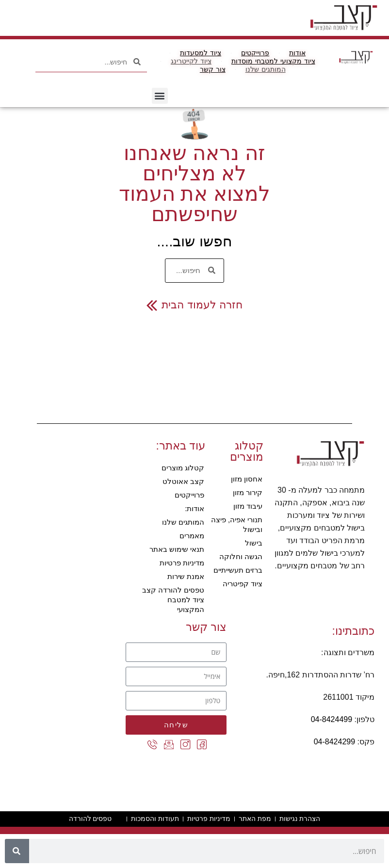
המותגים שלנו (183, 522)
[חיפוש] (17, 851)
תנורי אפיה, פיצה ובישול (237, 524)
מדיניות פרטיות (182, 563)
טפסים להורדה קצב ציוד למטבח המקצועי (173, 600)
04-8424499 (332, 719)
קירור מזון (248, 492)
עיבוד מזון (248, 506)
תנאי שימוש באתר (177, 549)
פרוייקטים (189, 495)
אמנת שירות (186, 576)
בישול (254, 543)
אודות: (194, 508)
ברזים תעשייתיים (238, 570)
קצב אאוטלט (183, 481)
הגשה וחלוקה (241, 556)
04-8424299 (334, 742)
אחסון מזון (247, 479)
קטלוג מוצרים (183, 468)
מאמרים (192, 536)
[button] (160, 96)
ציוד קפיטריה (243, 584)
